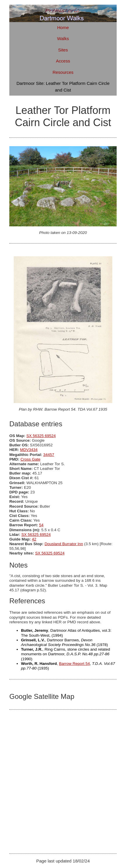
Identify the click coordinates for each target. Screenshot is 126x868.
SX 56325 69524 (41, 436)
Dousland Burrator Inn (64, 544)
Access (63, 61)
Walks (63, 39)
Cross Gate (30, 459)
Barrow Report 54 (74, 664)
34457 (49, 455)
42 (34, 539)
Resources (63, 72)
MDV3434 (29, 450)
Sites (63, 50)
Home (63, 27)
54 (41, 525)
